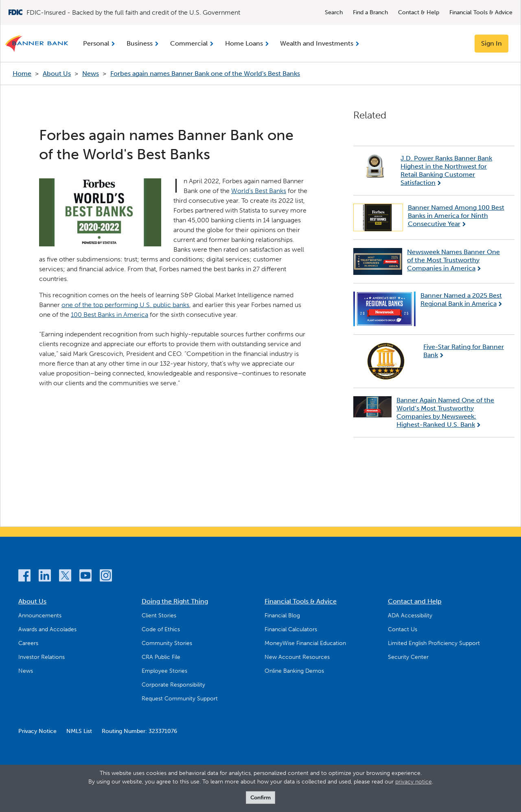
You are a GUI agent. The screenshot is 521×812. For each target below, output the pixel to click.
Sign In (491, 43)
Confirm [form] (260, 798)
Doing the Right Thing (175, 601)
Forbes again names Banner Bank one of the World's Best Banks (205, 74)
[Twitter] (65, 577)
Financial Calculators (291, 629)
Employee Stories (164, 671)
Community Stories (167, 643)
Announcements (40, 616)
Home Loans (244, 43)
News (91, 74)
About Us (57, 74)
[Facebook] (24, 577)
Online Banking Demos (294, 671)
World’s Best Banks (259, 191)
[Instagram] (106, 577)
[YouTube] (85, 577)
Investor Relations (42, 657)
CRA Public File (161, 657)
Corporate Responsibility (173, 685)
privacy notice (414, 782)
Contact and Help (415, 601)
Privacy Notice (37, 731)
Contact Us (403, 629)
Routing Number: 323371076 (139, 731)
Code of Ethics (161, 629)
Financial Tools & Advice (481, 12)
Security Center (408, 657)
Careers (28, 643)
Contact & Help (419, 12)
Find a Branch (370, 12)
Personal (96, 43)
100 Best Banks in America (109, 315)
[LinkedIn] (45, 577)
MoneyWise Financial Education (305, 643)
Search (334, 12)
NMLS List (79, 731)
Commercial (189, 43)
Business (140, 43)
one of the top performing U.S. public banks (125, 305)
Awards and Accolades (47, 629)
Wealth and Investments (317, 43)
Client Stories (159, 616)
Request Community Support (180, 699)
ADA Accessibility (410, 616)
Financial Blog (282, 616)
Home (22, 74)
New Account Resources (297, 657)
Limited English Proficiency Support (434, 643)
